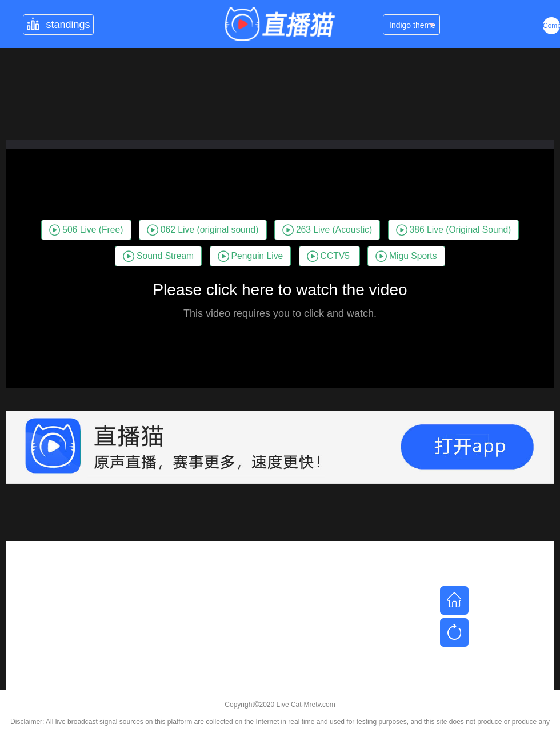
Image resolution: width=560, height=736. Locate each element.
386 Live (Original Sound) (453, 230)
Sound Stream (158, 256)
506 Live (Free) (86, 230)
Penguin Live (250, 256)
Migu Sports (406, 256)
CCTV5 (328, 256)
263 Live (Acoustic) (327, 230)
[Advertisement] (280, 621)
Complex (551, 26)
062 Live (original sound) (203, 230)
